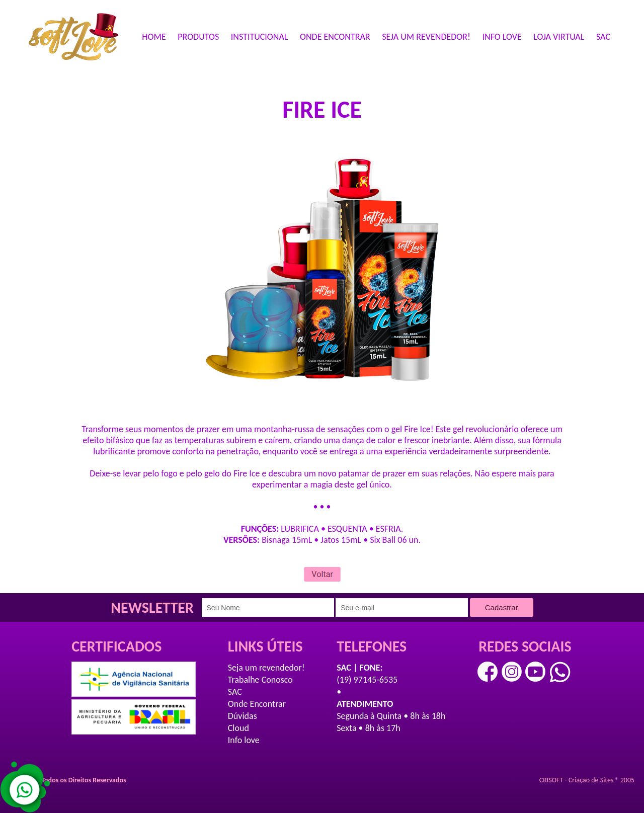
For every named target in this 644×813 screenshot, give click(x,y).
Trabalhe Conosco (260, 680)
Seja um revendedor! (266, 668)
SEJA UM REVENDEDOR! (426, 37)
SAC (603, 37)
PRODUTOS (198, 37)
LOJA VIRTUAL (559, 37)
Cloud (238, 728)
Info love (244, 740)
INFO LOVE (502, 37)
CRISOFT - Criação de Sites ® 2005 (587, 780)
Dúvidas (243, 716)
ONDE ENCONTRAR (335, 37)
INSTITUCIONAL (260, 37)
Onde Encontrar (257, 704)
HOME (154, 37)
